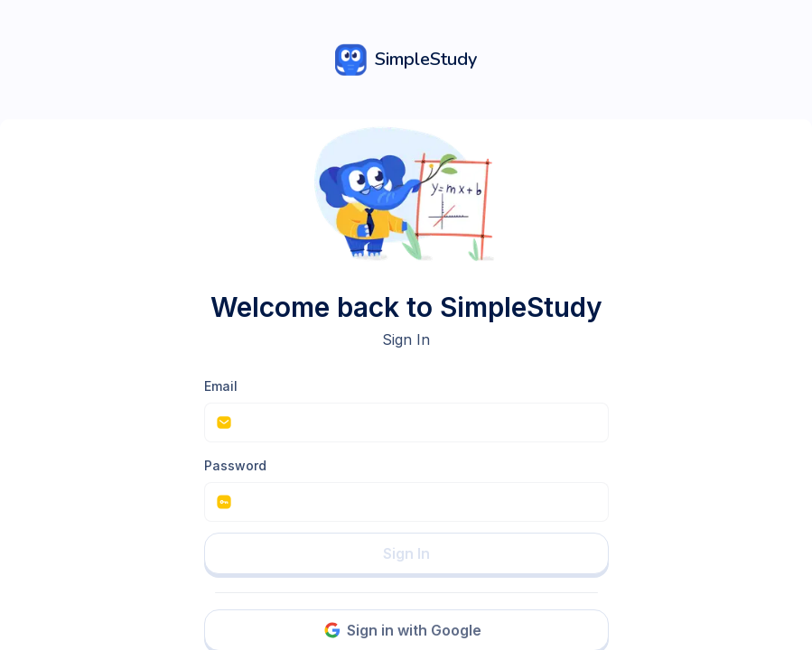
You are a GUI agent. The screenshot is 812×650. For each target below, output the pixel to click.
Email (221, 386)
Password (235, 465)
